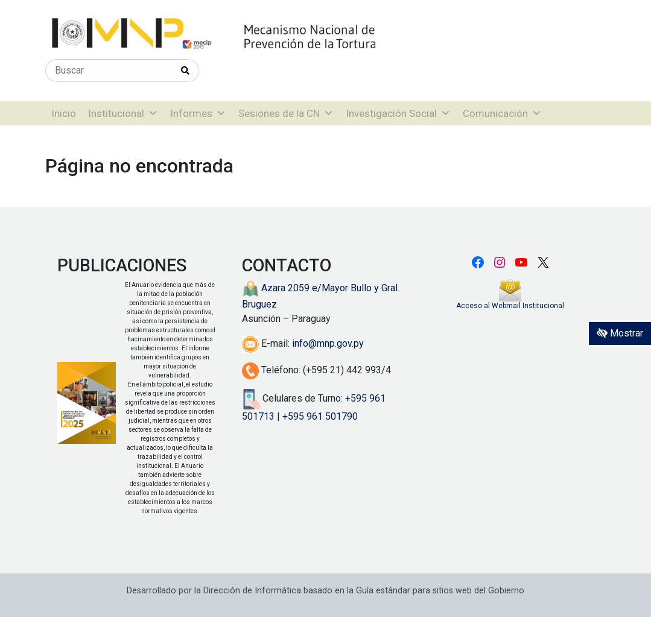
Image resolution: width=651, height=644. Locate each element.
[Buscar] (109, 71)
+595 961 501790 (320, 416)
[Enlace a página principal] (253, 33)
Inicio (64, 113)
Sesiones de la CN (286, 113)
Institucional (123, 113)
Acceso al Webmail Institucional (510, 306)
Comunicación (502, 113)
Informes (198, 113)
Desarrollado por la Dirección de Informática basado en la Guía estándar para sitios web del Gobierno (325, 591)
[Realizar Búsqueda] (186, 71)
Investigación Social (398, 113)
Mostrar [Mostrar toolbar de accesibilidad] (620, 333)
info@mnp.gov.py (328, 343)
